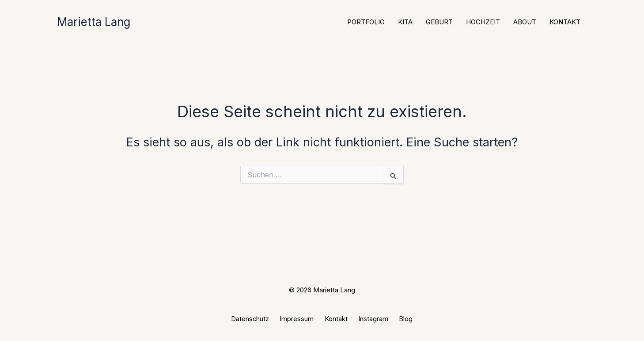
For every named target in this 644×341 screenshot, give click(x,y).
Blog (398, 319)
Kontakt (565, 22)
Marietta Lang (94, 22)
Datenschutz (259, 319)
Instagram (370, 319)
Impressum (301, 319)
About (525, 22)
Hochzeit (483, 22)
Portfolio (366, 22)
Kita (405, 22)
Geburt (439, 22)
